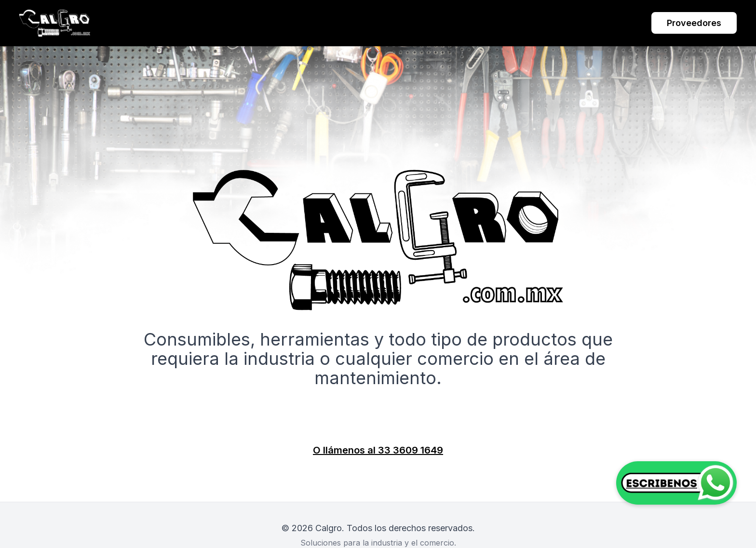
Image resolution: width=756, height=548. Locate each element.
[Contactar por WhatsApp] (676, 483)
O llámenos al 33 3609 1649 (378, 450)
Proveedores (694, 23)
